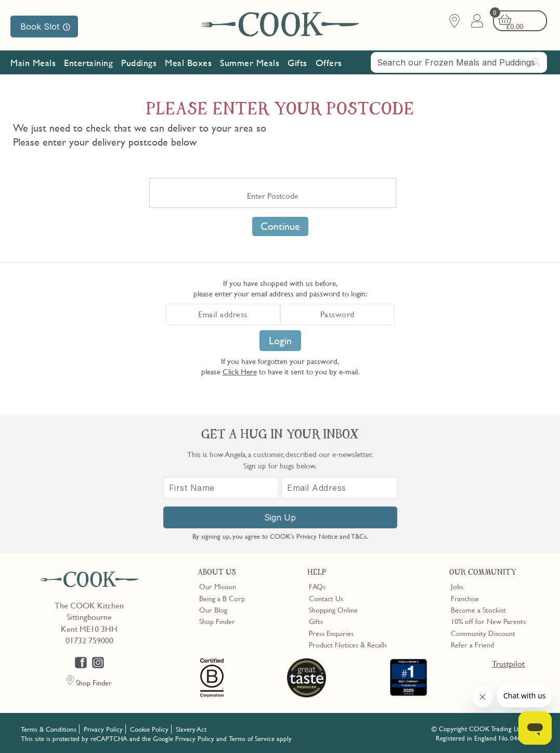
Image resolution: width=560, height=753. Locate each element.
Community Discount (483, 632)
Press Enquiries (331, 632)
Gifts (297, 64)
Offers (329, 64)
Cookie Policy (149, 728)
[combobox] (459, 63)
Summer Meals (250, 64)
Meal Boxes (188, 64)
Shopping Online (333, 609)
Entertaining (88, 64)
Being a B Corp (222, 597)
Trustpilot (508, 663)
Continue (280, 226)
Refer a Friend (472, 644)
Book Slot (45, 27)
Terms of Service (252, 737)
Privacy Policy (103, 728)
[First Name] (221, 488)
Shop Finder (217, 620)
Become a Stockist (478, 609)
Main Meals (33, 64)
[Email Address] (339, 488)
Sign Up (280, 517)
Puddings (139, 64)
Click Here (240, 371)
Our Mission (40, 88)
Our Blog (213, 609)
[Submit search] (536, 63)
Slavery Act (191, 728)
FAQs (317, 586)
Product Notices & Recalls (348, 644)
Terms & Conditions (49, 728)
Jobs (457, 586)
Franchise (465, 597)
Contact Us (326, 597)
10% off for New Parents (488, 620)
